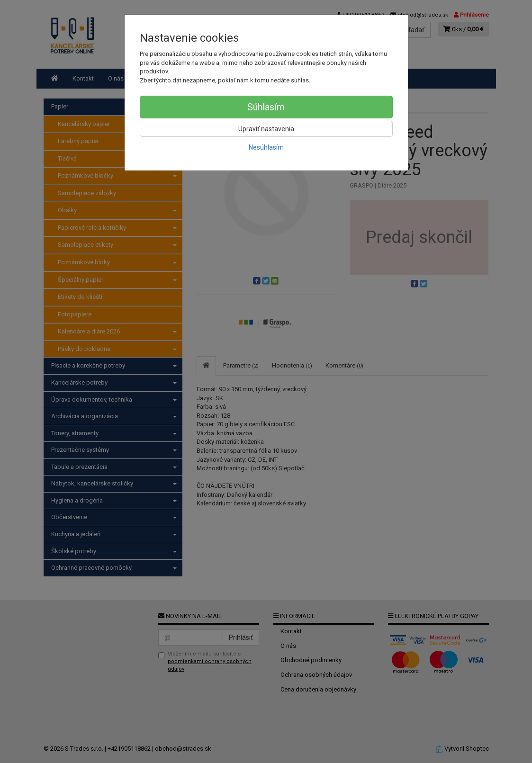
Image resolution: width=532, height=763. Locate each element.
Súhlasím (266, 107)
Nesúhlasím (266, 147)
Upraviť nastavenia (266, 129)
